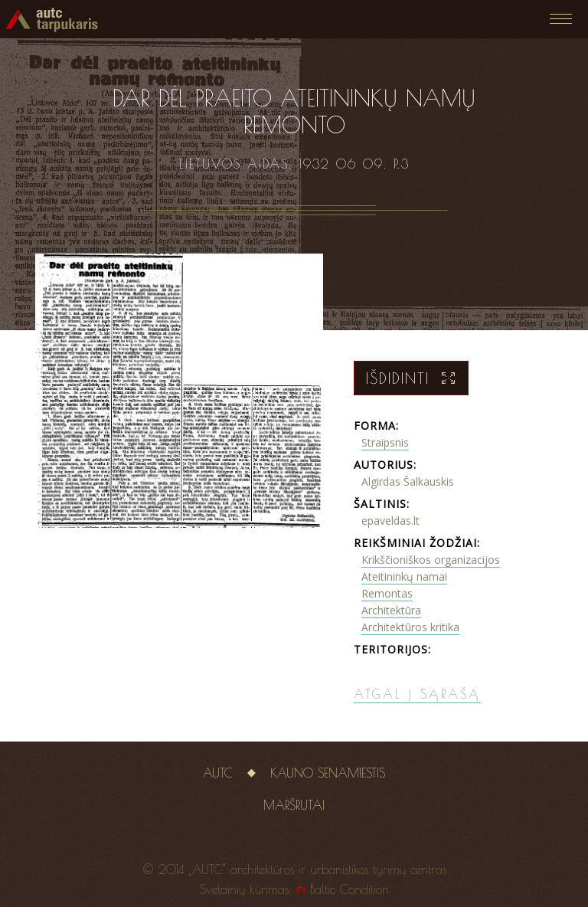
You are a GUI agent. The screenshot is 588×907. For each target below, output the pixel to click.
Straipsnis (385, 442)
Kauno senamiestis (328, 773)
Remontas (387, 593)
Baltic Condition (350, 889)
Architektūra (391, 610)
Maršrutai (294, 805)
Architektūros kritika (410, 627)
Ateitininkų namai (404, 576)
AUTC (218, 773)
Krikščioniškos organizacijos (431, 560)
